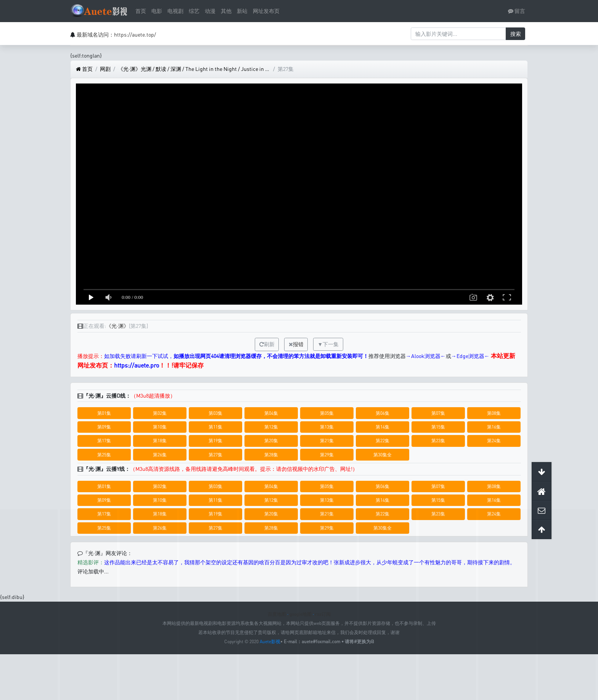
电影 (157, 11)
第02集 (160, 413)
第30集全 (383, 455)
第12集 (271, 427)
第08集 (494, 413)
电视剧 (175, 11)
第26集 (160, 455)
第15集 (438, 427)
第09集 (104, 427)
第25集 (104, 455)
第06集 (383, 413)
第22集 (383, 441)
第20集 (271, 441)
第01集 (104, 413)
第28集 (271, 455)
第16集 (494, 427)
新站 (242, 11)
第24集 (494, 441)
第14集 (383, 427)
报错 (298, 344)
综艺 (194, 11)
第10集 (160, 427)
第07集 (438, 413)
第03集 (215, 413)
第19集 (215, 441)
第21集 (327, 441)
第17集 (104, 441)
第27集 (215, 455)
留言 (517, 11)
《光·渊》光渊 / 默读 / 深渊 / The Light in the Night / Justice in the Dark (194, 69)
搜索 (516, 34)
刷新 (267, 344)
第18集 (160, 441)
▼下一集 (328, 344)
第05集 (327, 413)
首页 (141, 11)
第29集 (327, 455)
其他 (226, 11)
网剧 (105, 69)
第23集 (438, 441)
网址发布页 (266, 11)
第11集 (215, 427)
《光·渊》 (117, 326)
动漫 (210, 11)
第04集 (271, 413)
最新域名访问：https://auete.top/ (116, 35)
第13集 (327, 427)
